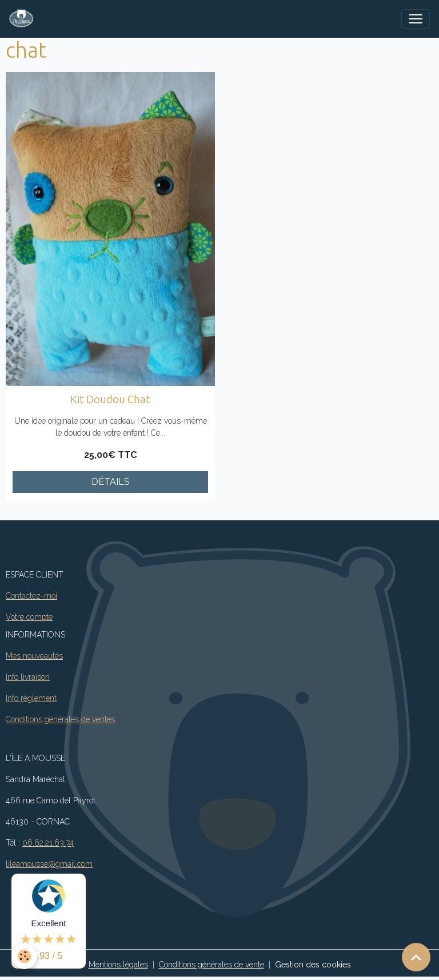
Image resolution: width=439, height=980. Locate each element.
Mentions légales (118, 965)
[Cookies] (24, 956)
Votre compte (29, 617)
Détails (111, 482)
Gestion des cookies (313, 965)
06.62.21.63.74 (48, 843)
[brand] (24, 19)
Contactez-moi (31, 596)
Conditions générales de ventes (60, 719)
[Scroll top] (416, 957)
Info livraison (28, 677)
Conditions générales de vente (211, 965)
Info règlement (31, 698)
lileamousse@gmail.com (49, 864)
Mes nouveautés (34, 656)
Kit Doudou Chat (110, 399)
